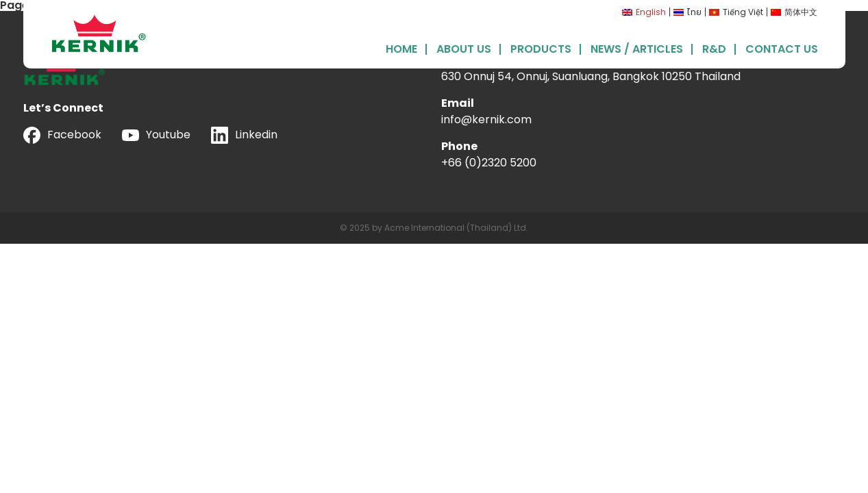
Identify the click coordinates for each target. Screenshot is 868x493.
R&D (714, 48)
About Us (464, 48)
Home (401, 48)
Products (541, 48)
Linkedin (244, 135)
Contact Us (782, 48)
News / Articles (637, 48)
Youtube (156, 135)
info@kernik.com (486, 119)
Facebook (62, 135)
